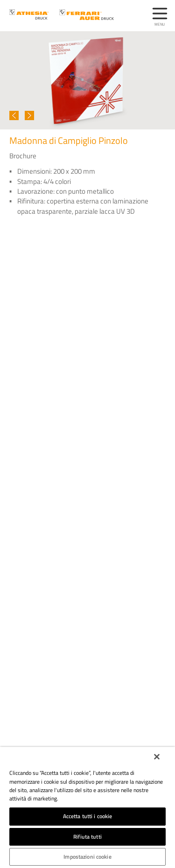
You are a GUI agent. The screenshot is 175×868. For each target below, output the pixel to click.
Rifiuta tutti (87, 837)
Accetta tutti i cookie (88, 816)
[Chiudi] (157, 757)
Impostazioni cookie (87, 857)
